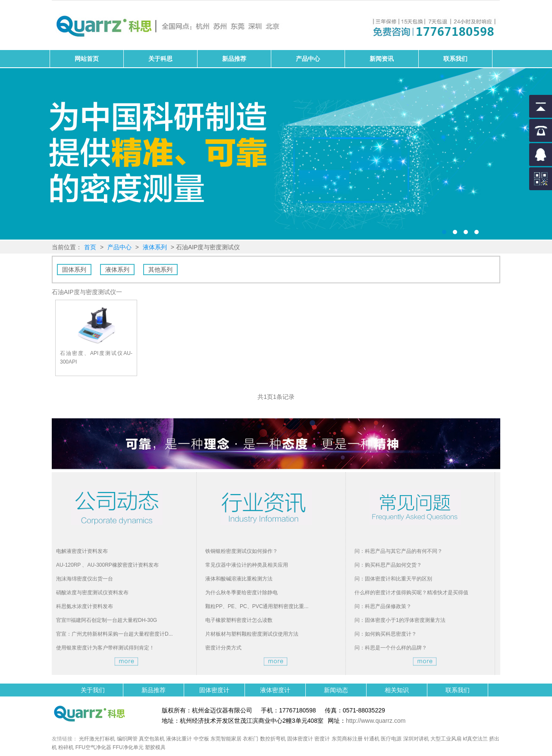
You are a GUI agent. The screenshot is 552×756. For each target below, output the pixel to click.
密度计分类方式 (223, 648)
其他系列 (160, 270)
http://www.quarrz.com (376, 721)
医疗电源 (391, 739)
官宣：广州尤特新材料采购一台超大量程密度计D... (114, 634)
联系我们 (455, 59)
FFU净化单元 (128, 747)
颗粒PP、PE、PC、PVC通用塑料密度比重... (257, 606)
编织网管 (127, 739)
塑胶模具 (155, 747)
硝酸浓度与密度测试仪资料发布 (92, 593)
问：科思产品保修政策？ (383, 606)
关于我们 (93, 690)
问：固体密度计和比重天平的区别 (393, 579)
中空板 (201, 739)
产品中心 (308, 59)
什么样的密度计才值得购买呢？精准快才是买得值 (411, 593)
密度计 (322, 739)
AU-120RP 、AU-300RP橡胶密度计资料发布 (107, 565)
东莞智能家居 (226, 739)
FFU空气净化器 (93, 747)
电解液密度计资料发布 (82, 551)
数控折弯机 (273, 739)
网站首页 (87, 59)
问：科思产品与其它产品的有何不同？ (398, 551)
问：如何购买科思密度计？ (386, 634)
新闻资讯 (382, 59)
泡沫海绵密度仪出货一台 (85, 579)
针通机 (372, 739)
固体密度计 (276, 154)
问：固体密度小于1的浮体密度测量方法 (400, 620)
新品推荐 (234, 59)
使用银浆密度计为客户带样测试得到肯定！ (105, 648)
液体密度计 (275, 690)
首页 (90, 247)
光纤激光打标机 (97, 739)
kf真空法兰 (475, 739)
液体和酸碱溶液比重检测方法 (239, 579)
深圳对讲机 (416, 739)
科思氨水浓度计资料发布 (85, 606)
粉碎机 (66, 747)
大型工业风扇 (446, 739)
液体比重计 (179, 739)
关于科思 (160, 59)
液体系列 (155, 247)
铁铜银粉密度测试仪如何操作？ (241, 551)
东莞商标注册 (347, 739)
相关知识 (397, 690)
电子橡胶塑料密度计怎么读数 (239, 620)
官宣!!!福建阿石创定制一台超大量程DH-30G (107, 620)
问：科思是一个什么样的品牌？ (391, 648)
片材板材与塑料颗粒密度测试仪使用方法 (252, 634)
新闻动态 (336, 690)
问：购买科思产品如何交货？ (388, 565)
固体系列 (74, 270)
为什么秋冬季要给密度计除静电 (241, 593)
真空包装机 (152, 739)
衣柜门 (251, 739)
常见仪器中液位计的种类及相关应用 (247, 565)
